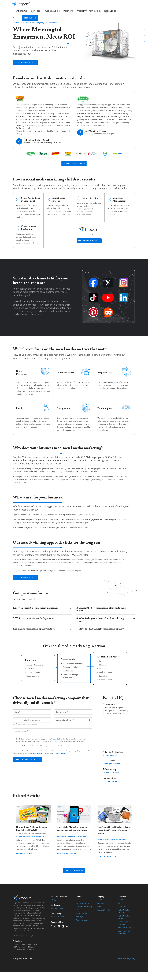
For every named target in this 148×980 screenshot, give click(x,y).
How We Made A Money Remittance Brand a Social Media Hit (33, 836)
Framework (101, 911)
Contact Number (31, 726)
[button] (113, 5)
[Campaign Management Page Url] (120, 212)
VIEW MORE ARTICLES (74, 877)
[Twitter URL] (106, 787)
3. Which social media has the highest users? (42, 624)
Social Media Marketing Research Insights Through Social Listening (74, 836)
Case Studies (61, 5)
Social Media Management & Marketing (31, 845)
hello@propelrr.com (58, 907)
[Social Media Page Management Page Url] (28, 212)
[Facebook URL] (103, 787)
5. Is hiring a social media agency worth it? (42, 635)
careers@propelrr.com (58, 916)
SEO (77, 907)
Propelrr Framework (87, 5)
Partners (73, 5)
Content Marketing (82, 911)
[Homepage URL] (21, 5)
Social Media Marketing (84, 914)
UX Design (79, 924)
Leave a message (21, 737)
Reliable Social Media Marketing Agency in (35, 23)
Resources (102, 5)
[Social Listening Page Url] (89, 212)
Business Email (62, 718)
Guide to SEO (122, 914)
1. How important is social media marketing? (42, 614)
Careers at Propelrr (103, 917)
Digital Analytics (81, 921)
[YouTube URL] (116, 787)
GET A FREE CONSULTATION (29, 65)
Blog (119, 911)
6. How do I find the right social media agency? (106, 635)
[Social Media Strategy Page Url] (59, 212)
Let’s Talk (129, 5)
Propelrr (16, 17)
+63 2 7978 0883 (61, 759)
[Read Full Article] (33, 830)
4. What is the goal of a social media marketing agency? (106, 626)
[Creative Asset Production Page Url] (28, 240)
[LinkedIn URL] (113, 787)
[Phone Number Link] (117, 5)
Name (17, 718)
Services (49, 5)
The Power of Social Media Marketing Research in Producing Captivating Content (115, 836)
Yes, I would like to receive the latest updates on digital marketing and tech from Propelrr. (43, 752)
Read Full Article (26, 863)
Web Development (82, 927)
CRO (77, 931)
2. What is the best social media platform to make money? (106, 615)
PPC (77, 917)
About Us (39, 5)
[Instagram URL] (109, 787)
